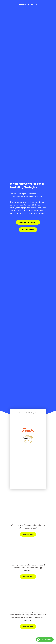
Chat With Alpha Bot (45, 639)
